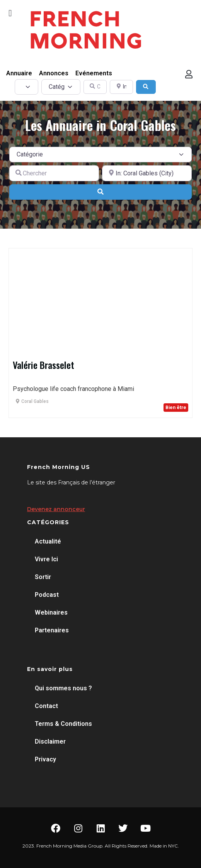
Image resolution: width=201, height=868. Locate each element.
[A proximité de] (147, 173)
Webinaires (51, 612)
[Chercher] (54, 173)
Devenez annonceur (56, 509)
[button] (10, 13)
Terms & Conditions (63, 724)
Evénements (94, 73)
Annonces (54, 73)
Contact (46, 706)
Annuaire (19, 73)
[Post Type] (26, 87)
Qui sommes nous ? (63, 688)
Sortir (43, 577)
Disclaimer (50, 741)
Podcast (47, 595)
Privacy (45, 759)
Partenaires (52, 630)
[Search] (146, 87)
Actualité (48, 541)
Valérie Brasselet (43, 365)
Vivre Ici (46, 559)
